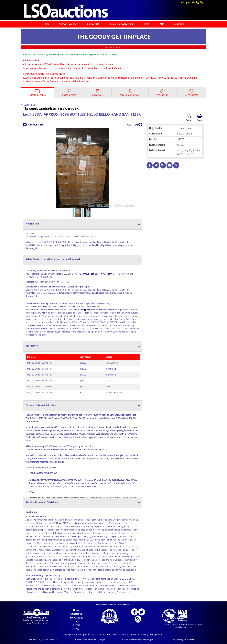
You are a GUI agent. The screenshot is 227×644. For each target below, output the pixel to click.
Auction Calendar (68, 24)
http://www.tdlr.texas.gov (94, 640)
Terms (76, 625)
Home (46, 24)
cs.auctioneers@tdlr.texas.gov (139, 640)
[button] (140, 131)
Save (189, 118)
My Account (76, 618)
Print (200, 118)
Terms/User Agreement (121, 24)
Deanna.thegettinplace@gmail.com (96, 274)
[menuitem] (186, 2)
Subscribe (179, 24)
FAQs (161, 24)
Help (146, 24)
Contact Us (93, 24)
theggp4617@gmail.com (91, 310)
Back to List (29, 105)
